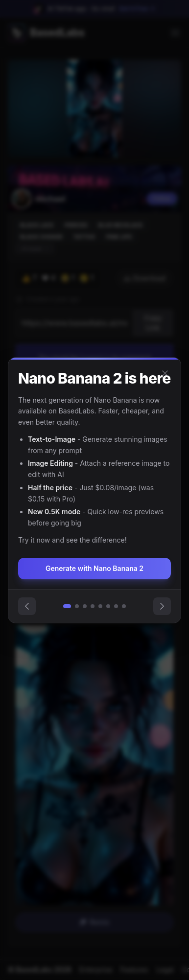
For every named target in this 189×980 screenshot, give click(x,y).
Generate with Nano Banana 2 (94, 568)
